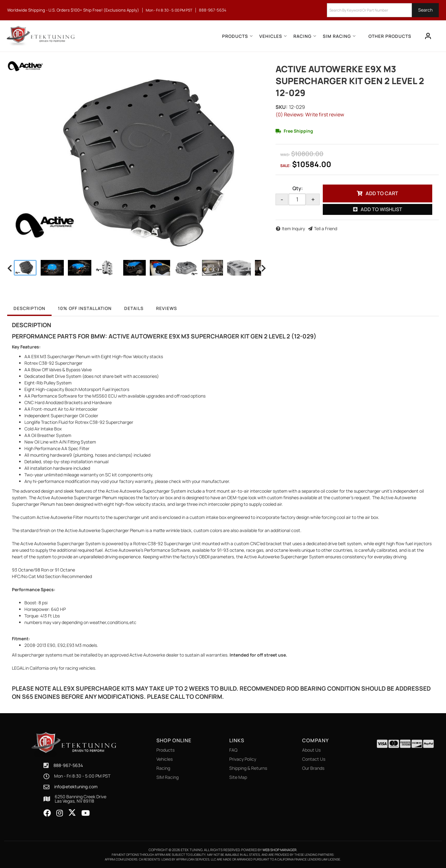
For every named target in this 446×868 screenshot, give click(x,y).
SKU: (281, 107)
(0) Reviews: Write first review (310, 114)
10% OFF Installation (85, 308)
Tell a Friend (326, 228)
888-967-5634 (68, 765)
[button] (383, 10)
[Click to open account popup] (428, 36)
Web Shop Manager (279, 850)
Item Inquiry (293, 228)
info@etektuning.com (76, 787)
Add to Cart (382, 193)
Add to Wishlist (381, 209)
